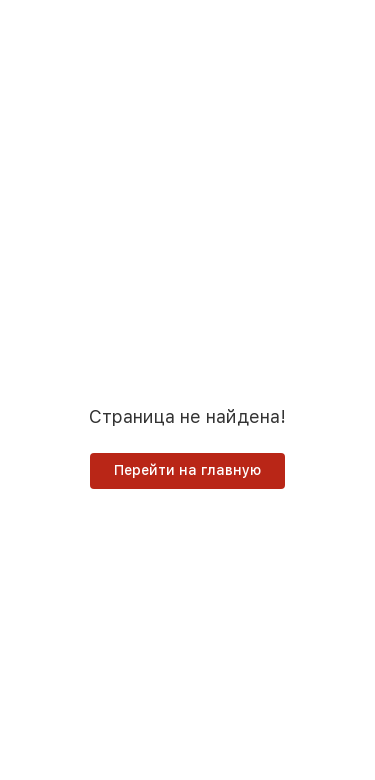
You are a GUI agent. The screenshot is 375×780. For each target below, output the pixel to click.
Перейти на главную (187, 470)
